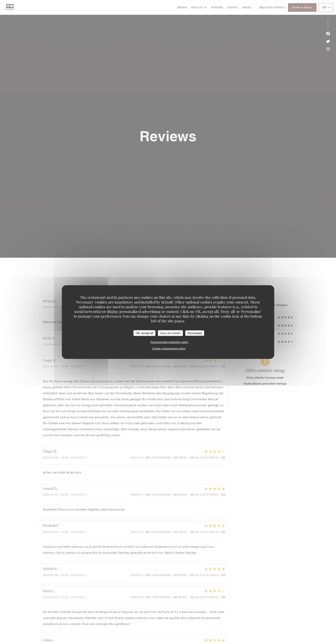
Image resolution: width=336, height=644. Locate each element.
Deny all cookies (170, 333)
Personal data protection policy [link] (169, 342)
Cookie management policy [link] (169, 349)
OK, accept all (145, 333)
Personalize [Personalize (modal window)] (195, 333)
